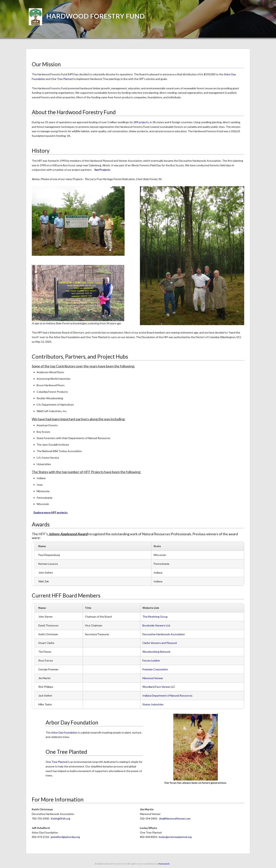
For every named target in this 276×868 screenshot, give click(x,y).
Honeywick (164, 864)
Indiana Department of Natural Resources (167, 695)
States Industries (153, 704)
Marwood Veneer (153, 678)
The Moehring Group (155, 617)
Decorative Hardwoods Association (164, 634)
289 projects (141, 122)
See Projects (102, 170)
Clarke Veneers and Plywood (160, 643)
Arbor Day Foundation (64, 732)
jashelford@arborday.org (65, 837)
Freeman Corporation (155, 669)
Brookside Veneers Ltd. (156, 625)
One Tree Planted (62, 79)
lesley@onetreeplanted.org (175, 837)
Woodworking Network (156, 652)
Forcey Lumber (151, 660)
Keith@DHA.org (60, 818)
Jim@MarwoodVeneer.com (175, 818)
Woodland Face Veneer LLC (159, 687)
